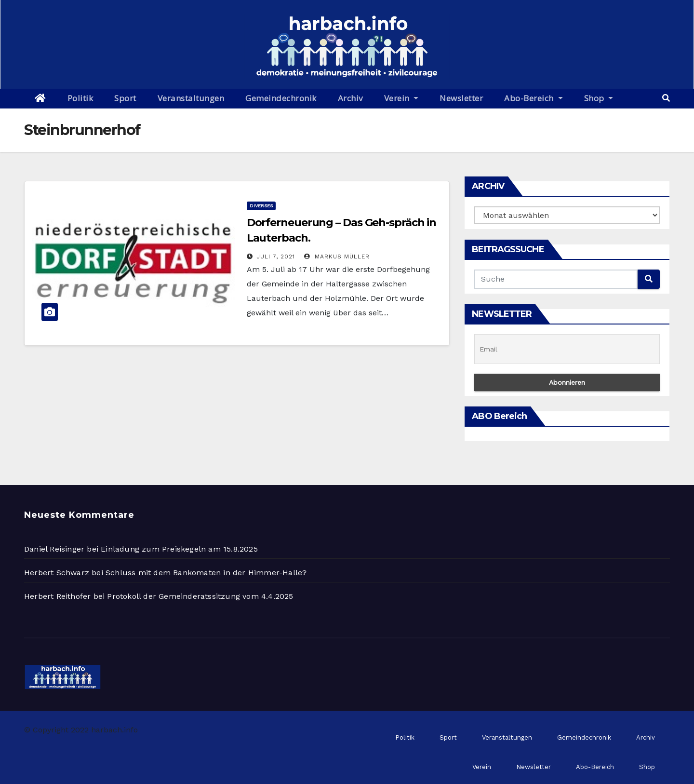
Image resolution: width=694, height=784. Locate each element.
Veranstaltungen (191, 98)
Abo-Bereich (533, 98)
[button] (666, 98)
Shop (599, 98)
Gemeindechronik (281, 98)
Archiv (350, 98)
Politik (80, 98)
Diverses (261, 206)
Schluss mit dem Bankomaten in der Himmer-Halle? (206, 573)
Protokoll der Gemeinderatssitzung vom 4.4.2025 (200, 596)
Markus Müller (337, 257)
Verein (401, 98)
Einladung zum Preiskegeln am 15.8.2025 (179, 549)
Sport (125, 98)
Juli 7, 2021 (276, 257)
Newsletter (461, 98)
